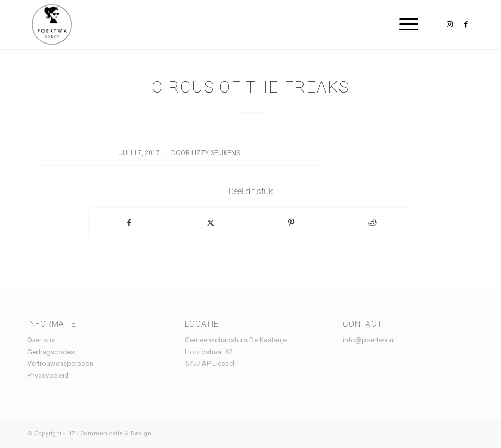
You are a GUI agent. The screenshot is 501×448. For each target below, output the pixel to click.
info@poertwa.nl (369, 340)
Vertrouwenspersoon (60, 363)
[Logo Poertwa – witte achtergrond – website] (52, 24)
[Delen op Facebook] (129, 223)
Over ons (41, 340)
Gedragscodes (51, 352)
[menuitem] (403, 24)
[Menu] (403, 24)
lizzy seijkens (216, 153)
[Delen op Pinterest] (292, 223)
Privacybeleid (48, 375)
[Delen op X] (211, 223)
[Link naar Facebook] (466, 24)
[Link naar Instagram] (449, 24)
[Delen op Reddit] (373, 223)
